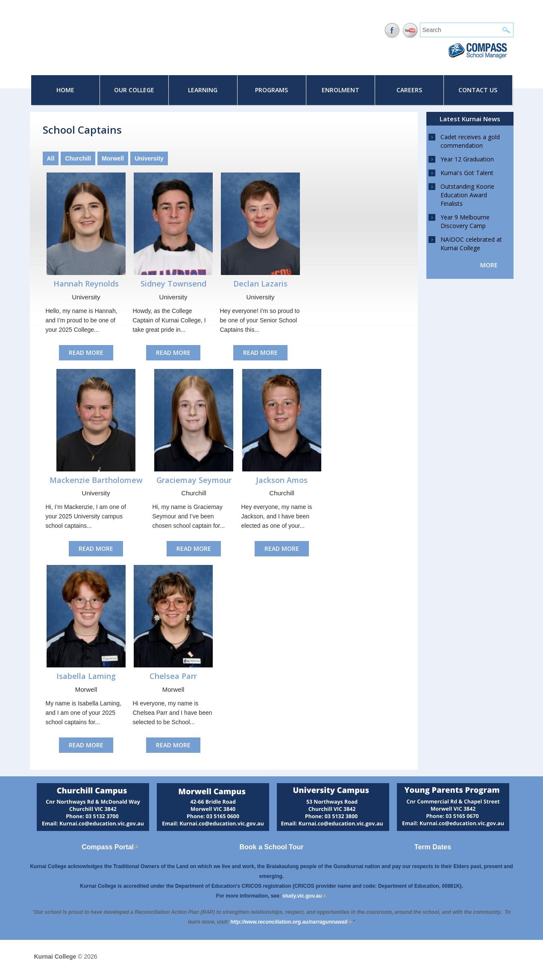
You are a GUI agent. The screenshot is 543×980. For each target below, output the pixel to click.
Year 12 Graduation (467, 159)
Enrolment (340, 90)
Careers (409, 90)
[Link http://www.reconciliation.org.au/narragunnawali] (291, 922)
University (149, 158)
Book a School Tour (272, 847)
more (489, 265)
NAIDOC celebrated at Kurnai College (471, 244)
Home (65, 90)
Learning (203, 90)
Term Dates (433, 847)
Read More (86, 353)
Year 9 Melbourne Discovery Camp (465, 221)
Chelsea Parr (173, 676)
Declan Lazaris (260, 284)
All (51, 158)
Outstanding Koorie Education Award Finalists (467, 195)
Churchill (78, 158)
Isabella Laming (86, 676)
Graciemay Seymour (194, 480)
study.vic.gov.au (305, 896)
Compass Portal (110, 847)
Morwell (113, 158)
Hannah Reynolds (86, 284)
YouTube (410, 31)
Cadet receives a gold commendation (470, 141)
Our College (134, 90)
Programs (271, 90)
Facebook (392, 31)
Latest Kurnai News (470, 119)
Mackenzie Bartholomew (96, 480)
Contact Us (478, 90)
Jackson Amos (282, 480)
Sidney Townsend (173, 284)
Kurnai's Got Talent (467, 173)
